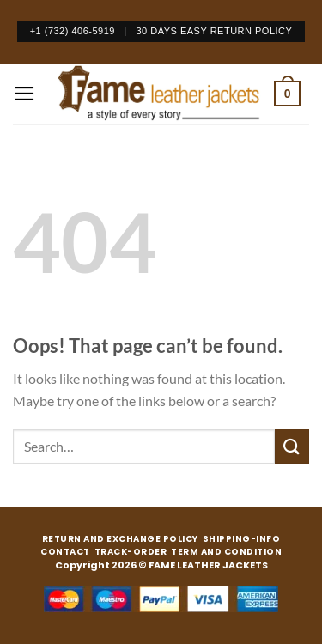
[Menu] (24, 94)
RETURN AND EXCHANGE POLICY (120, 539)
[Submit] (292, 446)
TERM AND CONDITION (226, 552)
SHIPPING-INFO (242, 539)
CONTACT (65, 552)
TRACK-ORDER (131, 552)
